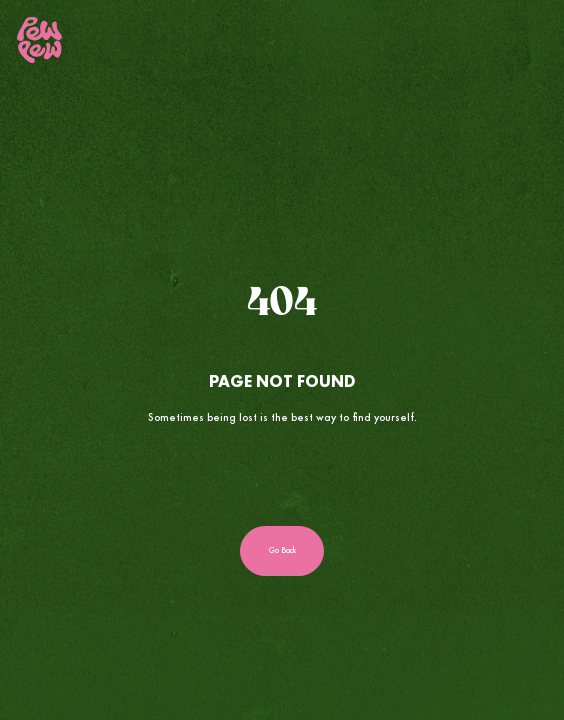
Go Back (282, 550)
